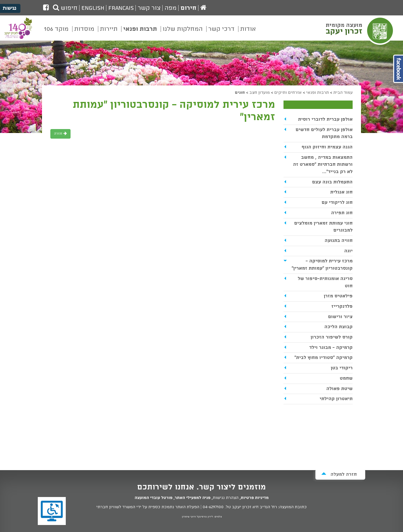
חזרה (60, 134)
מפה (171, 8)
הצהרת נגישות (226, 498)
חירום (188, 8)
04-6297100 (213, 507)
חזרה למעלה (339, 474)
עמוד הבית (343, 93)
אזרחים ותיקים (288, 93)
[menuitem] (248, 33)
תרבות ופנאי (318, 93)
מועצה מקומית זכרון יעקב (360, 31)
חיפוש (65, 8)
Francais (121, 8)
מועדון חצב (260, 93)
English (93, 8)
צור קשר (149, 8)
